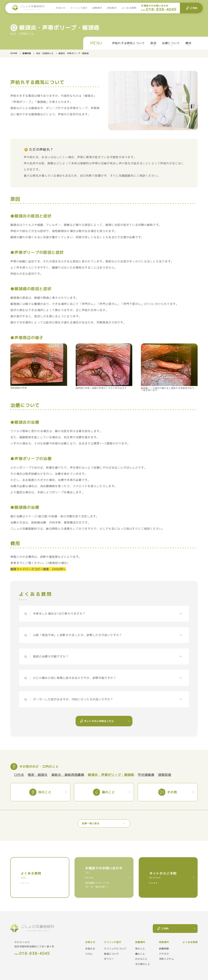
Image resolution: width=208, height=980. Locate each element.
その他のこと (143, 964)
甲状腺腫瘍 (146, 775)
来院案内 (112, 8)
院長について (111, 954)
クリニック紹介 (79, 8)
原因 (153, 43)
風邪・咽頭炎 (38, 775)
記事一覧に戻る (91, 823)
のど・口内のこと (45, 53)
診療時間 (164, 949)
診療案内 (97, 8)
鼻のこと (140, 954)
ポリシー (109, 959)
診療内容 (27, 53)
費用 (188, 43)
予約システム (166, 959)
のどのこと (141, 959)
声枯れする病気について (128, 43)
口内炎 (19, 775)
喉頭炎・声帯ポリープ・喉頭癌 (111, 775)
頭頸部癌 (165, 775)
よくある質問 (129, 8)
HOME (14, 53)
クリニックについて (115, 949)
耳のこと (140, 949)
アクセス (164, 954)
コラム (89, 954)
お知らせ (61, 8)
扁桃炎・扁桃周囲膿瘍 (68, 775)
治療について (171, 43)
